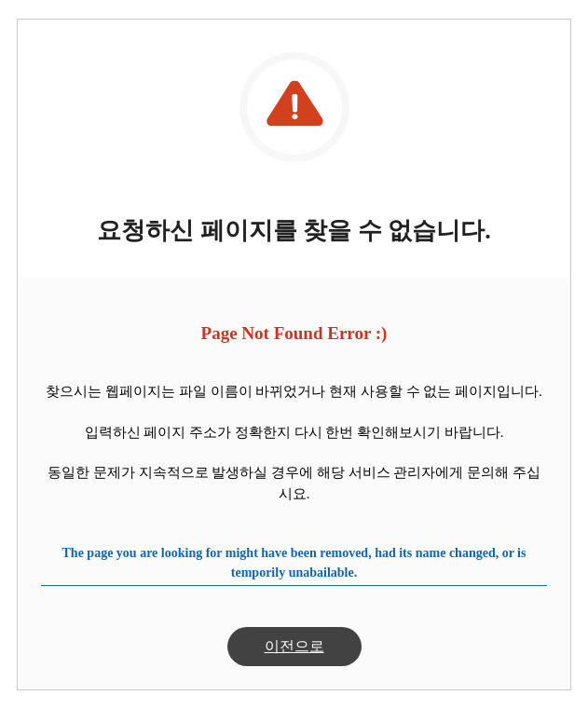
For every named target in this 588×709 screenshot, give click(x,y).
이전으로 (294, 646)
